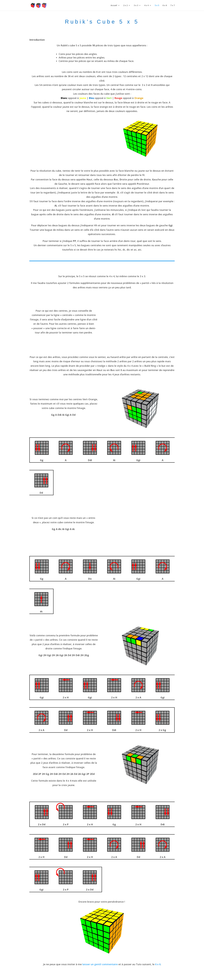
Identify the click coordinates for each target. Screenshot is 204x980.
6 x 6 (165, 6)
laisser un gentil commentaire (100, 964)
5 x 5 (157, 6)
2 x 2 (125, 6)
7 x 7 (173, 6)
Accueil (114, 6)
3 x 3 (136, 6)
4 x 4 (146, 6)
